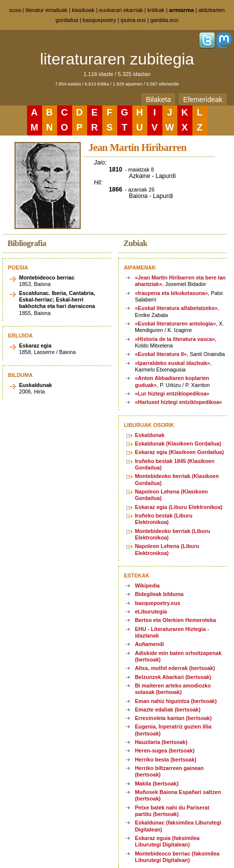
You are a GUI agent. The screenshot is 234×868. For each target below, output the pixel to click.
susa (15, 10)
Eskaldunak (150, 435)
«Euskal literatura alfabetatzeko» (176, 308)
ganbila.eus (164, 20)
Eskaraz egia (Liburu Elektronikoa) (179, 507)
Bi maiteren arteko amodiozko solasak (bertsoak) (173, 689)
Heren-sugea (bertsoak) (165, 750)
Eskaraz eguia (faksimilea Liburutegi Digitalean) (167, 841)
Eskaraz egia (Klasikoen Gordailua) (179, 452)
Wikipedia (147, 585)
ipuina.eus (133, 20)
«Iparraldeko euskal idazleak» (172, 363)
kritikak (156, 10)
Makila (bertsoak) (157, 783)
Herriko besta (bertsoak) (166, 759)
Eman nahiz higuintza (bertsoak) (176, 701)
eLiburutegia (151, 611)
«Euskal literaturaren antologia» (175, 323)
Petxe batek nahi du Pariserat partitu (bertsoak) (172, 811)
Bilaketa (158, 99)
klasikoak (83, 10)
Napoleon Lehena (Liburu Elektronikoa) (167, 549)
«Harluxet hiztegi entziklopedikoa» (178, 402)
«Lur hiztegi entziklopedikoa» (172, 393)
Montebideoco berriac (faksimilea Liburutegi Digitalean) (177, 857)
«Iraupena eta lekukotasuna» (171, 293)
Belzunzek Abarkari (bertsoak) (173, 677)
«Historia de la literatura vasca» (175, 339)
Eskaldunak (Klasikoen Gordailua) (178, 443)
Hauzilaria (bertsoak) (161, 742)
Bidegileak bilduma (159, 594)
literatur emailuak (47, 10)
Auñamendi (149, 644)
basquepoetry (99, 20)
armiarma (181, 10)
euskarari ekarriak (121, 10)
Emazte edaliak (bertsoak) (168, 709)
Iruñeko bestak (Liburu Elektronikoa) (164, 519)
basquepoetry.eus (157, 603)
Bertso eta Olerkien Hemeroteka (175, 620)
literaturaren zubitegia (117, 59)
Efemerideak (203, 99)
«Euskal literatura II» (161, 354)
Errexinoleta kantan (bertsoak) (173, 718)
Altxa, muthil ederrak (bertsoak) (175, 668)
